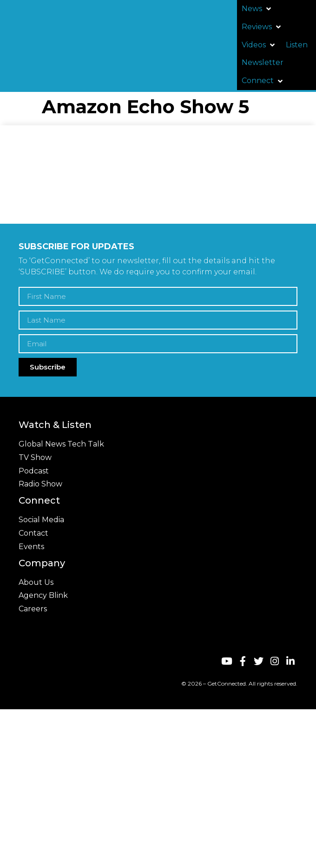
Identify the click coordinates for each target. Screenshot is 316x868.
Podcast (34, 471)
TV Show (35, 457)
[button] (257, 9)
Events (31, 547)
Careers (33, 609)
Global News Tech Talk (61, 444)
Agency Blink (43, 595)
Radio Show (40, 484)
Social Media (41, 520)
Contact (33, 533)
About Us (36, 582)
